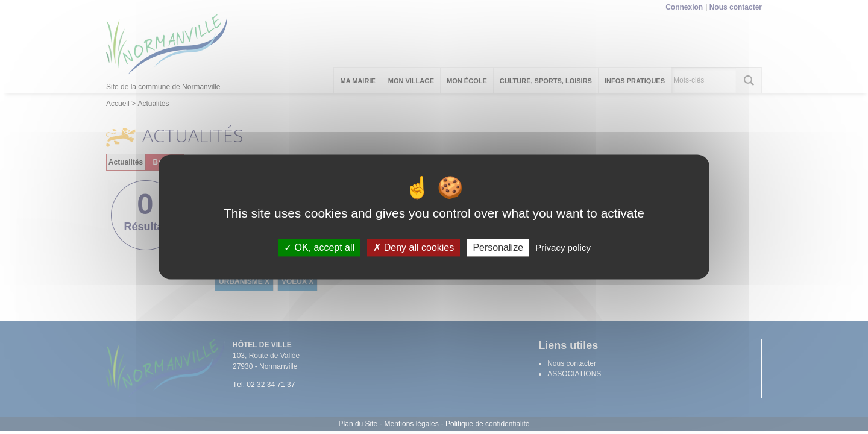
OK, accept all (319, 247)
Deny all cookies (414, 247)
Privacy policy (563, 247)
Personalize (498, 247)
